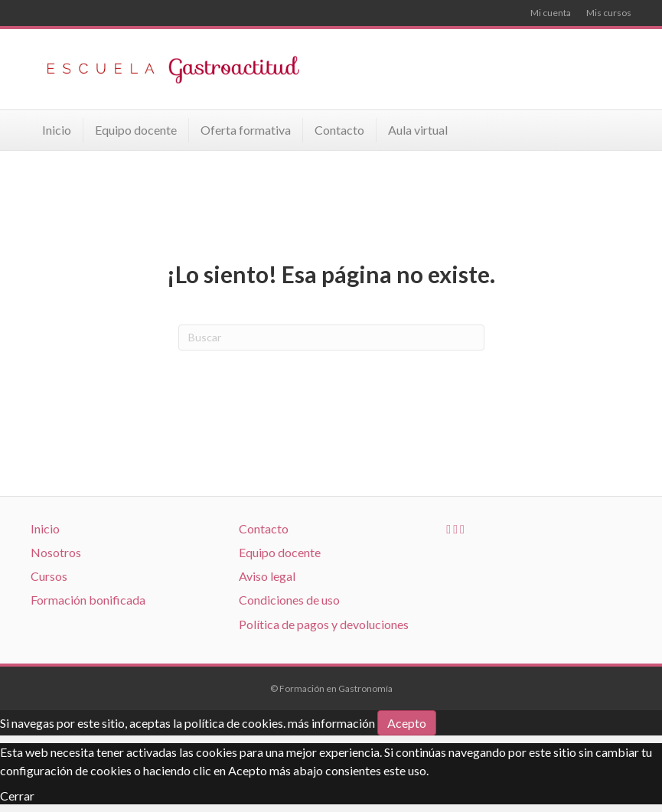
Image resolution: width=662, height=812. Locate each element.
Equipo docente (136, 130)
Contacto (339, 130)
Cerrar (17, 796)
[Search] (331, 338)
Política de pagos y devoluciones (324, 624)
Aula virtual (418, 130)
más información (331, 723)
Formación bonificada (88, 600)
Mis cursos (609, 13)
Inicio (57, 130)
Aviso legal (267, 576)
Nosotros (56, 552)
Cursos (49, 576)
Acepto (407, 723)
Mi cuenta (551, 13)
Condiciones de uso (289, 600)
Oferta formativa (246, 130)
